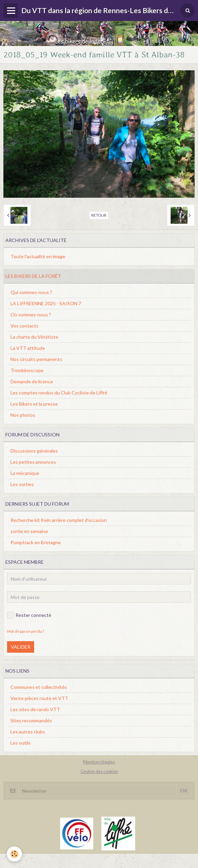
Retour (99, 215)
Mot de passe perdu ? (26, 631)
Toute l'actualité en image (38, 256)
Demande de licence (32, 381)
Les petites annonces (33, 462)
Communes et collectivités (39, 687)
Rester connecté (29, 615)
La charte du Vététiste (34, 337)
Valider (21, 647)
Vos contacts (24, 326)
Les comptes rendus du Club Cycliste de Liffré (59, 393)
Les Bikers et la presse (34, 404)
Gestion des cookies (99, 771)
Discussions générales (34, 451)
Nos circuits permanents (36, 359)
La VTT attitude (28, 348)
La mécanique (25, 473)
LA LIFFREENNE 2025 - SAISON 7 (46, 303)
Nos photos (23, 415)
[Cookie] (14, 854)
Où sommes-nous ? (31, 315)
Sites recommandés (31, 720)
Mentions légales (99, 762)
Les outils (21, 743)
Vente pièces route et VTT (39, 698)
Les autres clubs (28, 732)
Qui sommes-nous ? (31, 292)
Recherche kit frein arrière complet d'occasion (59, 520)
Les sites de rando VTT (35, 709)
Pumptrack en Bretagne (36, 542)
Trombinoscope (27, 370)
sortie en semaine (29, 531)
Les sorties (22, 484)
